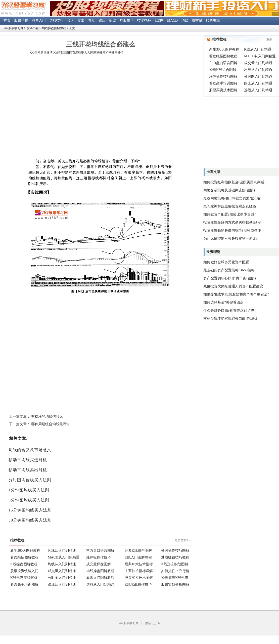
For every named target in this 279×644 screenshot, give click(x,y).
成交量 (197, 20)
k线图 (159, 20)
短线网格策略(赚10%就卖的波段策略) (232, 198)
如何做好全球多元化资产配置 (226, 262)
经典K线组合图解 (223, 70)
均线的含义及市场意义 (30, 450)
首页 (7, 20)
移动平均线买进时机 (28, 460)
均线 (185, 20)
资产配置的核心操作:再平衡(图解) (230, 278)
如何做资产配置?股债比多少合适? (229, 214)
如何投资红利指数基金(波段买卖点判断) (234, 182)
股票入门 (39, 20)
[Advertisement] (47, 107)
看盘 (91, 20)
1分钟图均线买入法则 (29, 490)
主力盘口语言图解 (223, 63)
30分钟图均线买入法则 (30, 520)
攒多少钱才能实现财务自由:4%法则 (231, 318)
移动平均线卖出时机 (28, 470)
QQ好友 (58, 53)
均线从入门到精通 (258, 70)
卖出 (81, 20)
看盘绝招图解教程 (223, 56)
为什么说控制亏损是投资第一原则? (230, 239)
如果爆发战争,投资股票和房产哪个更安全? (236, 294)
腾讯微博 (99, 53)
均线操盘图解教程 (54, 28)
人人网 (89, 53)
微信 (120, 53)
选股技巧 (56, 20)
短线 (113, 20)
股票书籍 (213, 20)
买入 (70, 20)
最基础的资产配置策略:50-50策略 (229, 270)
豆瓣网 (68, 53)
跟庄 (102, 20)
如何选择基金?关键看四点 (223, 302)
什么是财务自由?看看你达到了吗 (229, 310)
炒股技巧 (127, 20)
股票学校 (21, 20)
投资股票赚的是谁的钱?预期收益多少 (232, 230)
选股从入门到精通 (258, 90)
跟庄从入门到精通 (258, 83)
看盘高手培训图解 (223, 83)
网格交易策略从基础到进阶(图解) (229, 190)
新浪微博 (46, 53)
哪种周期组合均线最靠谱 (51, 424)
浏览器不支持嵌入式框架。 (101, 559)
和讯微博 (111, 53)
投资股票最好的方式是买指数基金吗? (232, 222)
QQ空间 (35, 53)
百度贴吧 (78, 53)
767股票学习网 (14, 28)
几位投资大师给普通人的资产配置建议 (233, 286)
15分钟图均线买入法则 (30, 510)
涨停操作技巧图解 (223, 77)
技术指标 (144, 20)
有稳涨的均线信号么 (47, 417)
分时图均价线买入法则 (30, 480)
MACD (172, 20)
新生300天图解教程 (224, 49)
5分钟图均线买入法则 (29, 500)
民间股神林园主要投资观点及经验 (230, 206)
